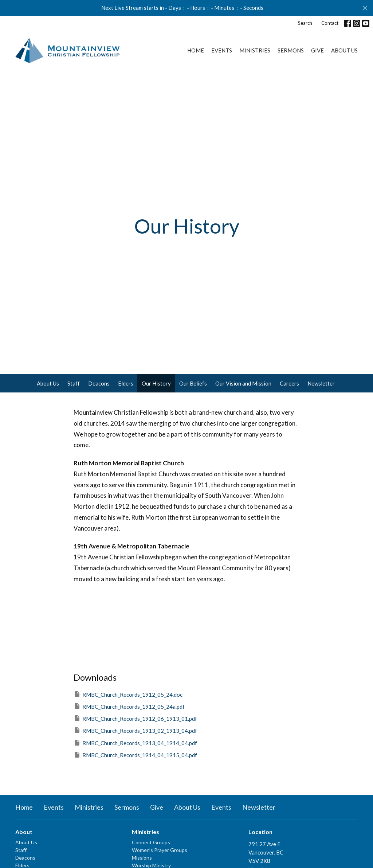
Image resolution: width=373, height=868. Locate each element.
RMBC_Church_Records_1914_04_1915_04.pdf (135, 755)
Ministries (255, 50)
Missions (142, 858)
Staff (74, 383)
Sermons (291, 50)
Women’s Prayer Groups (160, 850)
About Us (344, 50)
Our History (156, 383)
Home (196, 50)
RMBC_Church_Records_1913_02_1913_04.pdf (135, 730)
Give (317, 50)
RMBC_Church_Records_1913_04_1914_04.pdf (135, 743)
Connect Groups (151, 842)
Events (222, 50)
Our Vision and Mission (243, 383)
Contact (330, 23)
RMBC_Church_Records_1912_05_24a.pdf (129, 706)
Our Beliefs (193, 383)
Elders (126, 383)
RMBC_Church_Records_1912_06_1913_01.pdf (135, 718)
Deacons (99, 383)
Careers (289, 383)
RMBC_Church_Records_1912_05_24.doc (128, 694)
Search (305, 23)
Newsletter (321, 383)
